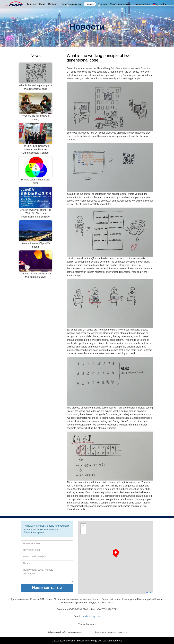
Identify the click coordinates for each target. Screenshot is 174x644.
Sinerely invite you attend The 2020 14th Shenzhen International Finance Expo (36, 213)
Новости (90, 4)
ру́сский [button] (160, 4)
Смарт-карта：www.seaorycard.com (111, 632)
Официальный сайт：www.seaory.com (66, 632)
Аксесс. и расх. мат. (72, 4)
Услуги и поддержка (120, 4)
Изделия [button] (53, 4)
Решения (102, 4)
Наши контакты (142, 4)
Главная (31, 4)
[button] (116, 553)
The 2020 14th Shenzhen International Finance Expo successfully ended (35, 149)
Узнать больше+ (87, 624)
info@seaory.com (91, 616)
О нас (42, 4)
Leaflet (149, 593)
